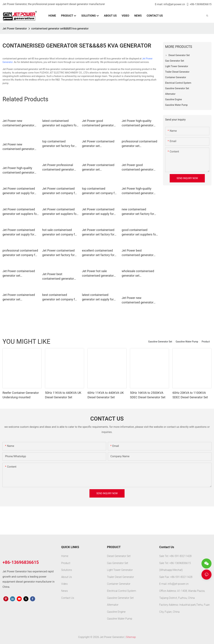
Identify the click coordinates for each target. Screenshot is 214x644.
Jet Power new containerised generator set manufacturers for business (18, 147)
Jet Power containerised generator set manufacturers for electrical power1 (98, 167)
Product (206, 342)
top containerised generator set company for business (100, 191)
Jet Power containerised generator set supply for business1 (19, 232)
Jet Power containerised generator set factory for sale (98, 232)
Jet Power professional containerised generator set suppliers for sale (58, 167)
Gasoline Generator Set (160, 342)
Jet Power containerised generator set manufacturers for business (19, 297)
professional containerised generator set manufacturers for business (139, 144)
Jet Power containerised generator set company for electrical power (60, 191)
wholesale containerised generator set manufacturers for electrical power (138, 274)
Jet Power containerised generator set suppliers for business (60, 212)
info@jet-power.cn (174, 4)
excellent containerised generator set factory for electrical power (98, 253)
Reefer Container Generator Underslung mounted (21, 395)
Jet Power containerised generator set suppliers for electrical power (20, 212)
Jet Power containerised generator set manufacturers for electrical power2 (19, 274)
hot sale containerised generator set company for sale (60, 232)
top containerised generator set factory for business (59, 144)
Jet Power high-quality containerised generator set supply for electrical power (138, 123)
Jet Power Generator (15, 29)
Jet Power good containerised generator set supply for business (138, 167)
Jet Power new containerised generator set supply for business (18, 123)
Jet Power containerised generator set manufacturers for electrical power (98, 144)
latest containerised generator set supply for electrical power (98, 297)
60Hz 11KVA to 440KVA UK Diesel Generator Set (106, 395)
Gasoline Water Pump (187, 342)
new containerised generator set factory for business (138, 212)
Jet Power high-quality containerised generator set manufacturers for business (18, 170)
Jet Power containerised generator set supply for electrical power (98, 212)
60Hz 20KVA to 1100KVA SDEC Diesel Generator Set (190, 395)
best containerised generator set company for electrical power (60, 297)
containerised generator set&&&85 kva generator (60, 29)
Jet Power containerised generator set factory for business (59, 253)
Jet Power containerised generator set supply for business (19, 191)
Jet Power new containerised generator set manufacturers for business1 (138, 300)
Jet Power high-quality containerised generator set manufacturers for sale (139, 191)
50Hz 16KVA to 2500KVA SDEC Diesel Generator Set (148, 395)
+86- (191, 4)
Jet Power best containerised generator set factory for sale (138, 253)
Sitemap (131, 637)
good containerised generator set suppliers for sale (139, 232)
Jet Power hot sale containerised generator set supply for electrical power (98, 274)
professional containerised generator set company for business (20, 253)
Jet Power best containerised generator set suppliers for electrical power (60, 277)
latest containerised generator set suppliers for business (60, 123)
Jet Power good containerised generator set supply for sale (98, 123)
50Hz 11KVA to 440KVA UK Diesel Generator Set (63, 395)
